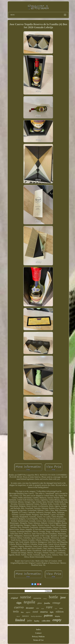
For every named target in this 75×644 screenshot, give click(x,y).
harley (37, 621)
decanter (30, 608)
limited (20, 620)
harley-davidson (36, 616)
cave (56, 609)
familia (47, 603)
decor (18, 616)
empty (57, 620)
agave (28, 612)
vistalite (37, 598)
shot (37, 608)
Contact (38, 633)
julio (29, 620)
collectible (46, 621)
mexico (25, 616)
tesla (16, 611)
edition (60, 612)
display (58, 616)
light (52, 612)
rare (49, 607)
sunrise (26, 597)
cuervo (19, 607)
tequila (29, 602)
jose (63, 597)
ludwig (45, 599)
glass (40, 603)
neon (61, 608)
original (14, 598)
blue (22, 612)
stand (35, 612)
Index (38, 629)
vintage (56, 603)
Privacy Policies (38, 637)
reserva (44, 612)
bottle (53, 597)
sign (19, 603)
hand (43, 609)
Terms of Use (38, 640)
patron (48, 615)
